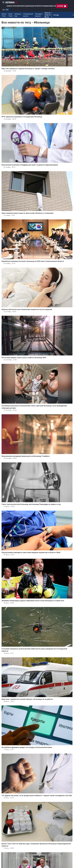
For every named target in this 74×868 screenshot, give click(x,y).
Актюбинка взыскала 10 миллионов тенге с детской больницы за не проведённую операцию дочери (34, 407)
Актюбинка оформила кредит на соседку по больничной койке (27, 747)
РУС (7, 10)
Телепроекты (20, 6)
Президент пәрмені (39, 15)
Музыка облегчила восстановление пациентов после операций (27, 309)
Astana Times (4, 15)
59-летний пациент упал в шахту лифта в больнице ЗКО (24, 358)
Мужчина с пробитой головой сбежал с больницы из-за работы (27, 699)
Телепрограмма (42, 6)
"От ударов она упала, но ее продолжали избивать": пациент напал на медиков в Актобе (37, 795)
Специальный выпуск (28, 15)
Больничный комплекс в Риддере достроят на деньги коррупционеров (30, 165)
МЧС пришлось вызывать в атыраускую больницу (22, 117)
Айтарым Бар (18, 15)
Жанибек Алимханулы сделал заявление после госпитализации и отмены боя (33, 601)
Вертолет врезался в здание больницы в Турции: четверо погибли (28, 68)
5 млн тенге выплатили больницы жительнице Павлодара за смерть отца (31, 504)
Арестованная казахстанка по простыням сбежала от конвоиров (28, 213)
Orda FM (52, 6)
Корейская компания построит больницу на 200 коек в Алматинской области (33, 261)
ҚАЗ (4, 10)
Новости (11, 6)
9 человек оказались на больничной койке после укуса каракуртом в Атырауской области (34, 650)
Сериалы (30, 6)
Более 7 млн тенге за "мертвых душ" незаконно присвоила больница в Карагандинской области (36, 845)
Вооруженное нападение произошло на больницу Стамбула (25, 456)
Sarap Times (10, 15)
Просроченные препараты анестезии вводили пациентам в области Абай (31, 552)
